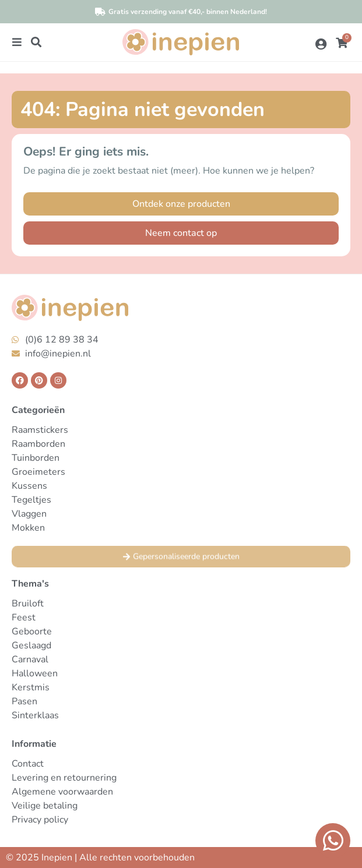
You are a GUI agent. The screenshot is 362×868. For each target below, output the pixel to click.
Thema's (30, 584)
